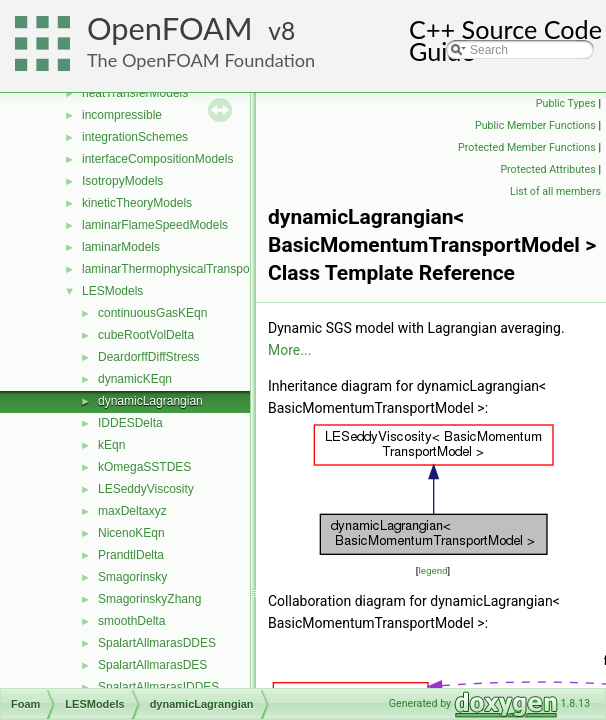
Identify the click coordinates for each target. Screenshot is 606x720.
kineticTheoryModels (137, 203)
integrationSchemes (135, 137)
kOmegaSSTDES (144, 467)
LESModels (112, 291)
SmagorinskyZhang (149, 599)
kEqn (111, 445)
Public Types (566, 103)
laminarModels (121, 247)
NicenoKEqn (131, 533)
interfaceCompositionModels (157, 159)
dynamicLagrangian (150, 401)
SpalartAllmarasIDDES (158, 687)
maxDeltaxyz (132, 511)
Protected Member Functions (527, 147)
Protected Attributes (547, 169)
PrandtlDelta (131, 555)
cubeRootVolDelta (146, 335)
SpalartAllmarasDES (152, 665)
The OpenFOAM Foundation (201, 60)
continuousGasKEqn (152, 313)
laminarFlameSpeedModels (155, 225)
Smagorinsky (132, 577)
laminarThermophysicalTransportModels (189, 269)
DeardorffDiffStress (149, 357)
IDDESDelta (130, 423)
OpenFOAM (170, 28)
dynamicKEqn (135, 379)
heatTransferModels (135, 93)
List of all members (555, 191)
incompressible (122, 115)
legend (432, 570)
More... (289, 350)
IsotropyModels (122, 181)
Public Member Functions (535, 125)
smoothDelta (131, 621)
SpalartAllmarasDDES (157, 643)
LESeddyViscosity (146, 489)
